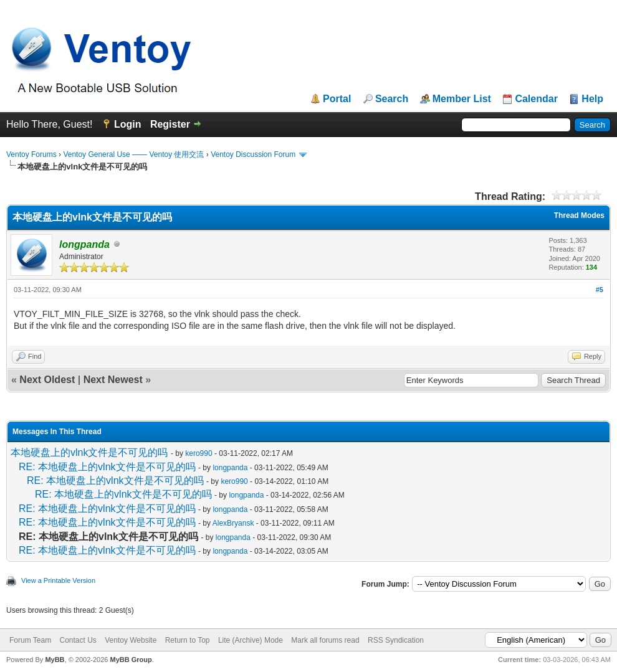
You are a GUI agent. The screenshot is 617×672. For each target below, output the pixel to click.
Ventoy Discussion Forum (253, 154)
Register (170, 124)
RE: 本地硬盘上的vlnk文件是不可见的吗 (107, 467)
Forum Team (30, 640)
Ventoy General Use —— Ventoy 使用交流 (133, 154)
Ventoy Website (131, 640)
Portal (337, 99)
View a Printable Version (58, 580)
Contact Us (78, 640)
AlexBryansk (233, 523)
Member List (462, 99)
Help (592, 99)
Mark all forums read (325, 640)
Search (392, 99)
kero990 (198, 453)
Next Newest (113, 380)
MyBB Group (131, 660)
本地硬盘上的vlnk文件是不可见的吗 (89, 452)
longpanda (230, 468)
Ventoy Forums (31, 154)
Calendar (536, 99)
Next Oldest (47, 380)
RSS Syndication (396, 640)
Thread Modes (579, 215)
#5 (600, 290)
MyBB (55, 660)
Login (128, 124)
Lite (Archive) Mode (251, 640)
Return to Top (188, 640)
